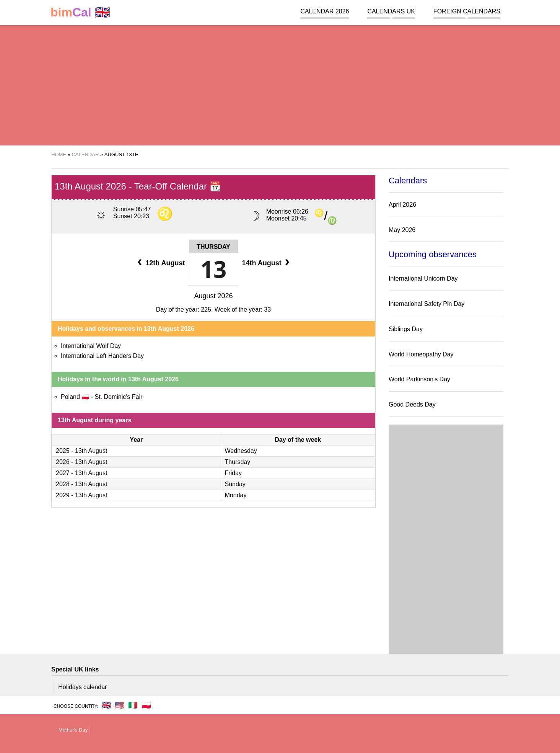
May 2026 (402, 230)
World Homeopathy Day (421, 354)
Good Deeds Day (412, 404)
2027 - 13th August (81, 473)
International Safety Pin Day (427, 304)
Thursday (213, 247)
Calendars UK (391, 11)
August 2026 (213, 296)
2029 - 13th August (81, 495)
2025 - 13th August (81, 451)
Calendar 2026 (325, 11)
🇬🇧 (80, 12)
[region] (280, 84)
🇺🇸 (120, 705)
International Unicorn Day (423, 278)
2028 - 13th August (81, 484)
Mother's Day (73, 730)
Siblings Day (406, 329)
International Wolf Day (91, 346)
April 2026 (402, 205)
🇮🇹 (133, 705)
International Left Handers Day (102, 356)
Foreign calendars (467, 11)
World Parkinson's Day (419, 379)
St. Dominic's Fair (118, 397)
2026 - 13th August (81, 462)
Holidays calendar (82, 687)
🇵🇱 (146, 705)
